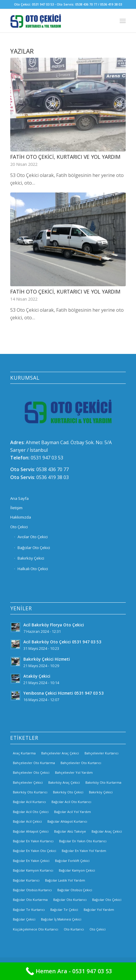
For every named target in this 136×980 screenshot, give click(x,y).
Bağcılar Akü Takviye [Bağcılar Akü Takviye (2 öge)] (70, 831)
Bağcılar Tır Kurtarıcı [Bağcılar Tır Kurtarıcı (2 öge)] (29, 910)
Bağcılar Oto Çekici (34, 548)
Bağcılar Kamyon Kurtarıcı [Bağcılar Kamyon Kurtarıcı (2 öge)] (33, 870)
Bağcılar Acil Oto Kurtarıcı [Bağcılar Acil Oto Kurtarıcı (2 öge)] (71, 802)
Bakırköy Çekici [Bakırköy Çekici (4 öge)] (101, 792)
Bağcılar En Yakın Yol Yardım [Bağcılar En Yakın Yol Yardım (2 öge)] (84, 851)
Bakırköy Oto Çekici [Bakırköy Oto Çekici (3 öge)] (68, 792)
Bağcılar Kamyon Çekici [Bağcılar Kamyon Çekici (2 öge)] (77, 870)
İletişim (16, 508)
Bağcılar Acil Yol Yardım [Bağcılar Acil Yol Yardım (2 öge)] (73, 812)
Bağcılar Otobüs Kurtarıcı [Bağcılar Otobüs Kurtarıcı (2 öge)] (32, 890)
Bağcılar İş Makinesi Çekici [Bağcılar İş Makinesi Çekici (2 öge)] (61, 919)
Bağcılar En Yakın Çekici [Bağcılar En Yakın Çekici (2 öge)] (31, 861)
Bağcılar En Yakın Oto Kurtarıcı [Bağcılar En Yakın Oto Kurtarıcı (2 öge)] (83, 841)
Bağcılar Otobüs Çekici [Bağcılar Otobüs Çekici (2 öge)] (75, 890)
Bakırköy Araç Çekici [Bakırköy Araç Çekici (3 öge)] (64, 782)
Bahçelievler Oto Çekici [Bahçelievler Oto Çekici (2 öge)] (31, 772)
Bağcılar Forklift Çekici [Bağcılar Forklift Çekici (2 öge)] (72, 861)
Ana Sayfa (19, 498)
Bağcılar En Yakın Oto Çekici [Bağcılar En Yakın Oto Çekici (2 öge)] (35, 851)
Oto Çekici (19, 527)
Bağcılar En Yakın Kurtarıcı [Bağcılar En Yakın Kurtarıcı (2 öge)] (33, 841)
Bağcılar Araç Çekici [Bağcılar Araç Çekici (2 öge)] (107, 831)
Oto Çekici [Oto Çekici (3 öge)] (98, 929)
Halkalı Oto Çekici (33, 569)
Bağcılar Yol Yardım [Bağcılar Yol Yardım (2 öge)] (99, 910)
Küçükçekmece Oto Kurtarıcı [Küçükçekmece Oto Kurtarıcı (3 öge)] (36, 929)
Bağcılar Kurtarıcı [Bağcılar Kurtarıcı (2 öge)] (26, 880)
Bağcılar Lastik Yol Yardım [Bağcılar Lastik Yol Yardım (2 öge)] (65, 880)
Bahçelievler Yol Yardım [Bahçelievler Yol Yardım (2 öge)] (74, 772)
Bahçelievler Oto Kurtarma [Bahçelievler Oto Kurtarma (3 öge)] (34, 763)
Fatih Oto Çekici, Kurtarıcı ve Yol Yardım (65, 157)
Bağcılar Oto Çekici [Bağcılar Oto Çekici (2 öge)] (107, 900)
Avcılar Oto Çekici (33, 537)
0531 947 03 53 (47, 458)
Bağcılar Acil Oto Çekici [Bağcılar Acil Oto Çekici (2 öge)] (31, 812)
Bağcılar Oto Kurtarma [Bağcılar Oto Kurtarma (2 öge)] (30, 900)
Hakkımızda (21, 517)
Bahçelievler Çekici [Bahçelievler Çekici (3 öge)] (28, 782)
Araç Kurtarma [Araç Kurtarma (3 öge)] (24, 753)
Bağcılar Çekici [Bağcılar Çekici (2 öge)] (24, 919)
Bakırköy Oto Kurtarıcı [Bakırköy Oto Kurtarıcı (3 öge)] (30, 792)
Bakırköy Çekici (31, 558)
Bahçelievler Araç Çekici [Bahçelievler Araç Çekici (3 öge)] (60, 753)
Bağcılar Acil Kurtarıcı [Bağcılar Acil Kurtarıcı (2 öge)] (29, 802)
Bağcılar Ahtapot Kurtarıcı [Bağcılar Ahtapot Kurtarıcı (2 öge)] (67, 821)
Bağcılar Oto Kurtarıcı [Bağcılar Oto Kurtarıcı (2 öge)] (70, 900)
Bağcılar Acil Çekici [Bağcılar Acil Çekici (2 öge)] (27, 821)
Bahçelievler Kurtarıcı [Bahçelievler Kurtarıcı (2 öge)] (101, 753)
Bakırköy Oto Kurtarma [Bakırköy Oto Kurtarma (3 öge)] (103, 782)
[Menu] (123, 21)
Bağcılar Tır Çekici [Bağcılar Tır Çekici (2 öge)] (64, 910)
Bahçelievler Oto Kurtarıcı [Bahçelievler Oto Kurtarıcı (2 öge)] (81, 763)
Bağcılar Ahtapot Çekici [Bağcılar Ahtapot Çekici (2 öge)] (31, 831)
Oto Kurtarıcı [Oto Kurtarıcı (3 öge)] (74, 929)
